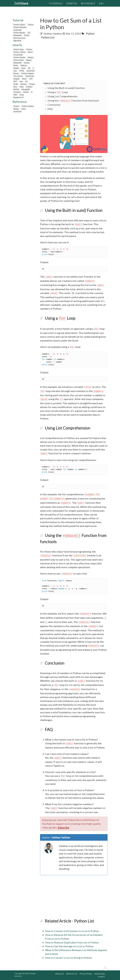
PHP (15, 81)
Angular (17, 79)
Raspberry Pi (18, 97)
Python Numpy (19, 33)
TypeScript (30, 76)
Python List (48, 37)
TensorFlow (18, 76)
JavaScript (17, 30)
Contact (101, 977)
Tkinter (31, 25)
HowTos (72, 3)
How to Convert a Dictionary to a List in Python (72, 931)
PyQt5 (27, 35)
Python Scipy (19, 49)
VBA (15, 95)
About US (59, 974)
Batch (30, 52)
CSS (31, 79)
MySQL (16, 89)
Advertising (100, 974)
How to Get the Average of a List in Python (69, 946)
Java (21, 81)
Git (29, 33)
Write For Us (72, 974)
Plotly (16, 65)
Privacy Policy (86, 974)
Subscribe (63, 827)
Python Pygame (28, 73)
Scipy (24, 109)
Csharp (32, 84)
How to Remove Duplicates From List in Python (72, 942)
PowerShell (18, 55)
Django (29, 60)
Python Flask (19, 60)
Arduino (29, 87)
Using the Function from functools (73, 100)
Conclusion (54, 105)
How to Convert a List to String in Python (69, 958)
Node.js (24, 84)
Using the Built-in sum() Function (66, 88)
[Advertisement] (24, 152)
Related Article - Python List (69, 921)
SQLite (26, 92)
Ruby (22, 87)
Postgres (17, 92)
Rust (15, 87)
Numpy (31, 57)
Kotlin (16, 84)
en (101, 3)
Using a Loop (58, 92)
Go (26, 81)
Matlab (16, 68)
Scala (22, 95)
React (24, 79)
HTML (22, 71)
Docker (27, 63)
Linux (23, 68)
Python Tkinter (20, 52)
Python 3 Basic (19, 25)
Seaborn (24, 65)
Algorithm (17, 41)
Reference (88, 3)
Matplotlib (17, 35)
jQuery (16, 73)
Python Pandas (19, 57)
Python (29, 49)
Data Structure (19, 38)
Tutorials (56, 3)
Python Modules (20, 27)
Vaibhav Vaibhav (53, 34)
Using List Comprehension (63, 96)
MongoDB (26, 89)
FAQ (50, 109)
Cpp (15, 71)
